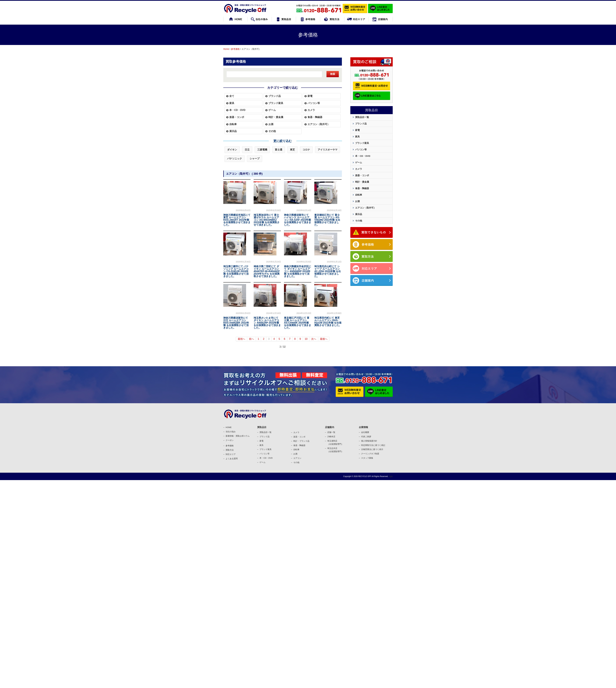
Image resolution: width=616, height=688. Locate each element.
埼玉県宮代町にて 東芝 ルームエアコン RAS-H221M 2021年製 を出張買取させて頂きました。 (328, 322)
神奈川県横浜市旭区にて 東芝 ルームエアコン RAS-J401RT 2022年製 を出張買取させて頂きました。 (237, 220)
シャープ (255, 159)
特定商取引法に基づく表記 (373, 445)
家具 (232, 103)
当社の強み (231, 432)
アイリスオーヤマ (328, 150)
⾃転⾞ (296, 450)
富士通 (279, 150)
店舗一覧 (331, 432)
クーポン (230, 440)
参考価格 (235, 49)
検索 (333, 74)
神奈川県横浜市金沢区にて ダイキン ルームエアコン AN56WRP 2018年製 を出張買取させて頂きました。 (298, 271)
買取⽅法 (230, 450)
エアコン (297, 458)
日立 (247, 150)
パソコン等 (314, 103)
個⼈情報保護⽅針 (369, 441)
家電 (310, 96)
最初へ (241, 339)
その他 (272, 131)
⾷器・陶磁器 (299, 445)
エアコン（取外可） (319, 124)
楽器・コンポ (299, 437)
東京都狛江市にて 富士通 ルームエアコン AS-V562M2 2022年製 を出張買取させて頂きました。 (327, 220)
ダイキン (232, 150)
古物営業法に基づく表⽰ (372, 449)
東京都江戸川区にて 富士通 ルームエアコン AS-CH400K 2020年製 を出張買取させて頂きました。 (298, 323)
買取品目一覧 (362, 117)
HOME (229, 427)
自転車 (233, 124)
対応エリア (231, 454)
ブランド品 (275, 96)
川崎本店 (331, 437)
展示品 (233, 131)
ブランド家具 (276, 103)
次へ (314, 339)
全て (232, 96)
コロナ (306, 150)
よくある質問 (232, 459)
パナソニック (235, 159)
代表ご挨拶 (366, 437)
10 (306, 339)
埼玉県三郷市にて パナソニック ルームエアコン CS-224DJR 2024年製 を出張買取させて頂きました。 (236, 271)
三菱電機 (262, 150)
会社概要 (365, 432)
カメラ (311, 110)
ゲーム (272, 110)
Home (226, 49)
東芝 (292, 150)
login (390, 476)
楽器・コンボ (237, 117)
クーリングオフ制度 (370, 454)
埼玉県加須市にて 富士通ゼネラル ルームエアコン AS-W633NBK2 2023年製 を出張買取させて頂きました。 (267, 220)
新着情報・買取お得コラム (238, 436)
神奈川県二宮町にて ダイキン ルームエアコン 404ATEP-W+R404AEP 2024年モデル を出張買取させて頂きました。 (267, 271)
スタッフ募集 (367, 458)
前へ (251, 339)
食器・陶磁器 (315, 117)
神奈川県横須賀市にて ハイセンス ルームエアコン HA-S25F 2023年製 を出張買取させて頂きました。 (298, 220)
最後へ (324, 339)
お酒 (271, 124)
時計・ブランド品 (301, 441)
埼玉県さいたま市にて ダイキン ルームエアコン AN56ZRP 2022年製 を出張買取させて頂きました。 (267, 323)
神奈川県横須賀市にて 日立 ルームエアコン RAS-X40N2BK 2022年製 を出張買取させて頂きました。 (236, 323)
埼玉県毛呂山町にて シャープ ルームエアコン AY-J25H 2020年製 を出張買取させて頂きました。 (328, 271)
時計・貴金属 (276, 117)
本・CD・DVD (237, 110)
